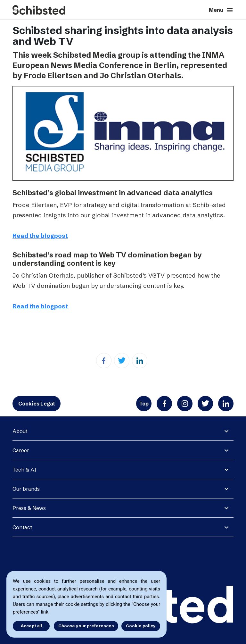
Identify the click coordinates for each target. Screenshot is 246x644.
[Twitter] (122, 361)
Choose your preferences (86, 626)
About (20, 431)
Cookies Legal (37, 404)
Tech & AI (24, 470)
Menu (221, 10)
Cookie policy (141, 626)
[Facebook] (104, 361)
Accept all (31, 626)
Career (21, 450)
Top (144, 404)
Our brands (26, 489)
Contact (22, 527)
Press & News (29, 508)
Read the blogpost (40, 236)
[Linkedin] (140, 361)
